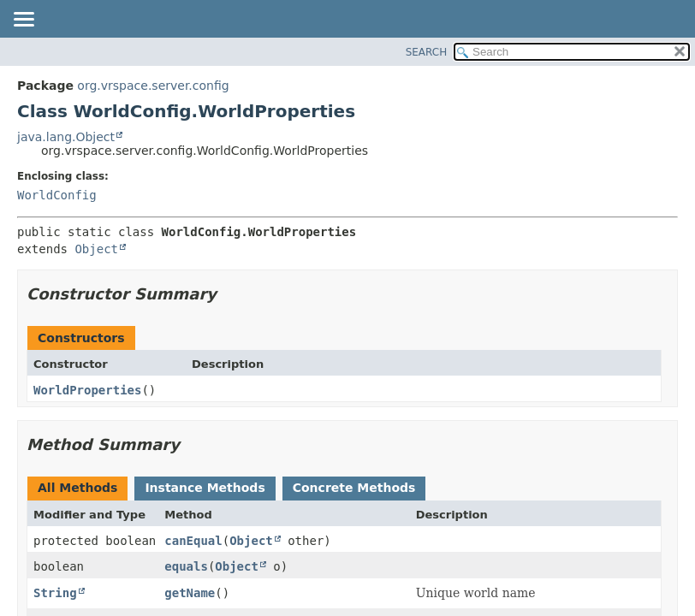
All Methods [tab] (77, 488)
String (55, 593)
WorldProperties (87, 390)
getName (190, 593)
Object (96, 249)
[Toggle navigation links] (23, 21)
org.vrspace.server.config (153, 86)
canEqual (193, 541)
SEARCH (427, 52)
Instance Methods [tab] (205, 488)
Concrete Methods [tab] (354, 488)
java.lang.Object (66, 137)
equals (186, 566)
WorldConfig (57, 195)
